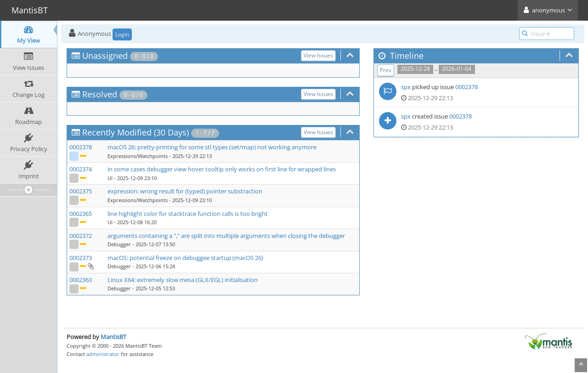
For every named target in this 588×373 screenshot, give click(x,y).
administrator (103, 354)
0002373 (81, 258)
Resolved (100, 94)
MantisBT (113, 337)
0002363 (81, 280)
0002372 (81, 236)
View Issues (318, 55)
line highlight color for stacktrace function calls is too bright (188, 214)
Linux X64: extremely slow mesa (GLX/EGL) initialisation (183, 280)
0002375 (81, 191)
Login (122, 34)
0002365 (81, 214)
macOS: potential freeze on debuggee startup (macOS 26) (185, 258)
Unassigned (105, 56)
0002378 (81, 147)
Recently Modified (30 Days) (136, 132)
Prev (386, 70)
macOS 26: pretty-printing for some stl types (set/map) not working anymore (212, 147)
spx (406, 87)
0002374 (81, 169)
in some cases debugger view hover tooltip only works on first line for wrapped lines (222, 169)
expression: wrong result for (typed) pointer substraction (185, 191)
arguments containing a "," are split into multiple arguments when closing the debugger (226, 236)
